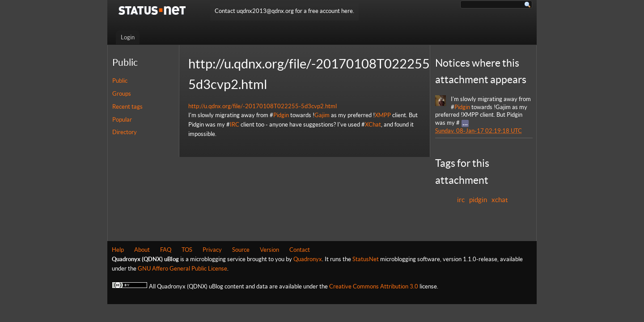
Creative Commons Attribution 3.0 (374, 286)
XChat (373, 125)
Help (118, 250)
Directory (125, 132)
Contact (300, 250)
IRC (235, 125)
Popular (122, 120)
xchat (500, 200)
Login (128, 37)
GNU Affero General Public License (182, 269)
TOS (187, 250)
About (142, 250)
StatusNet (366, 259)
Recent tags (127, 107)
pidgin (478, 200)
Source (241, 250)
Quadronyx (308, 259)
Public (120, 81)
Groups (122, 94)
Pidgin (281, 115)
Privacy (212, 250)
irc (461, 200)
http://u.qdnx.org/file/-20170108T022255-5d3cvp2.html (263, 106)
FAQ (166, 250)
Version (269, 250)
